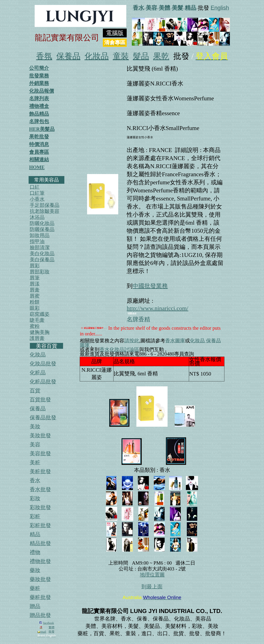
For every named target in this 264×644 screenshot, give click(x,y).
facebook (49, 623)
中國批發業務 (150, 286)
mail (42, 632)
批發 (52, 632)
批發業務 (39, 76)
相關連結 (39, 160)
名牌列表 (39, 98)
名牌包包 (39, 121)
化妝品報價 (42, 91)
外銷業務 (39, 83)
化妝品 (97, 56)
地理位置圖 (152, 575)
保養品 (68, 56)
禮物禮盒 (39, 106)
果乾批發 (39, 137)
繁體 (52, 627)
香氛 (44, 56)
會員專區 (39, 152)
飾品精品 (39, 114)
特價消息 (39, 144)
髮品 (141, 56)
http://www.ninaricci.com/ (157, 308)
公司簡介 (39, 68)
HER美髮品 (42, 129)
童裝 (121, 56)
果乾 (161, 56)
